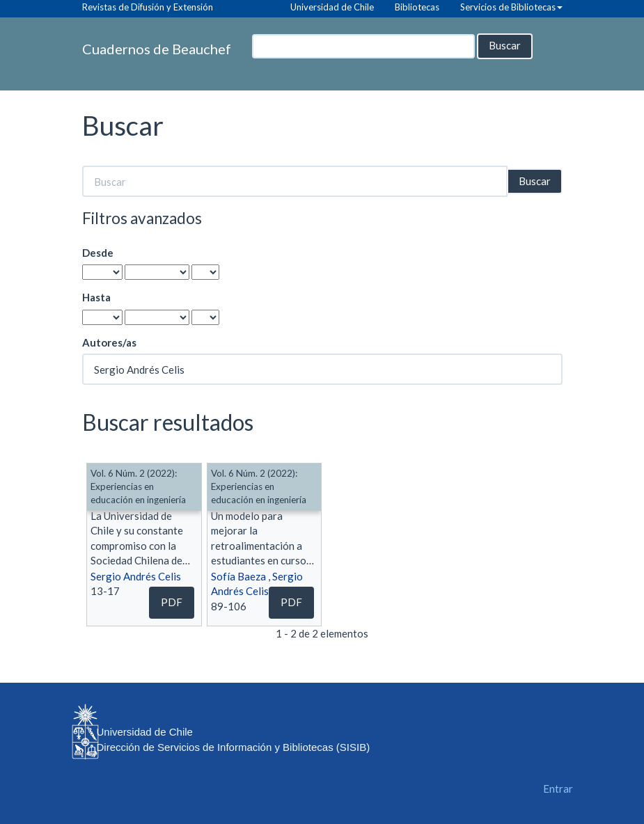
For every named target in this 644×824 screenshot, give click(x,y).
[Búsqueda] (363, 46)
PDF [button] (172, 602)
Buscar (505, 45)
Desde (98, 253)
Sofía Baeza (238, 576)
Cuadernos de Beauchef (157, 49)
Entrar (558, 789)
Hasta (96, 297)
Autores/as (109, 342)
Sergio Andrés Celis (136, 576)
